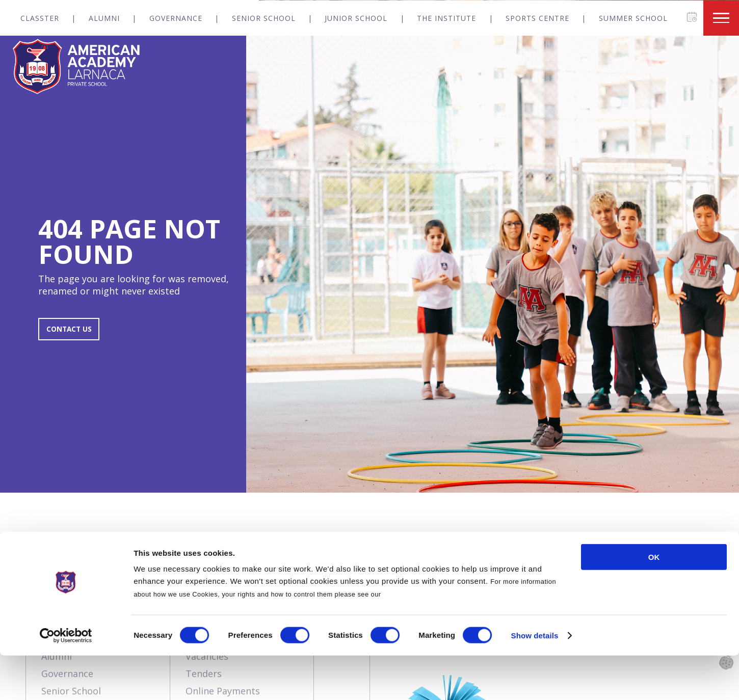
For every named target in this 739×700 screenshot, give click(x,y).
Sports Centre (537, 18)
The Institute (446, 18)
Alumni (104, 18)
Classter (40, 18)
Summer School (633, 18)
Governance (176, 18)
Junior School (356, 18)
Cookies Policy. (409, 639)
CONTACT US (75, 334)
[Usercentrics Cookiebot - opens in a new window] (66, 680)
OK (654, 601)
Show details (535, 680)
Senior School (264, 18)
